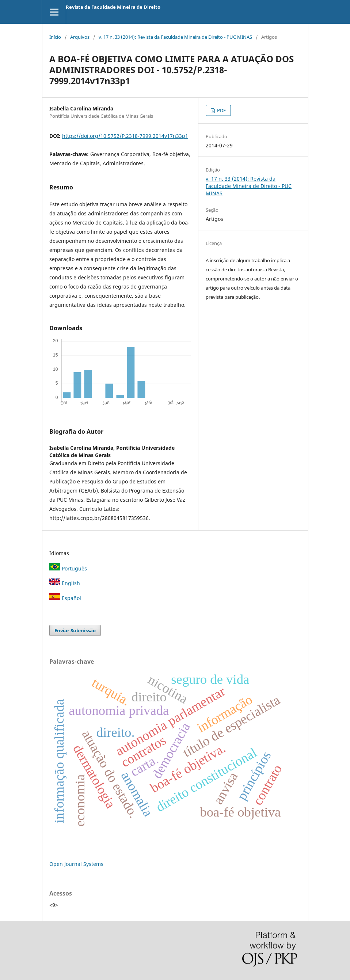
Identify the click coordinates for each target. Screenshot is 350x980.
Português (68, 568)
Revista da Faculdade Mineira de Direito (113, 7)
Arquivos (80, 37)
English (65, 583)
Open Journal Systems (76, 864)
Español (65, 598)
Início (55, 37)
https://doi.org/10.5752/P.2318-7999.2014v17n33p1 (125, 136)
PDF (221, 110)
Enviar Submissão (75, 630)
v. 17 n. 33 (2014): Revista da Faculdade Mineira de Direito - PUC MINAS (175, 37)
